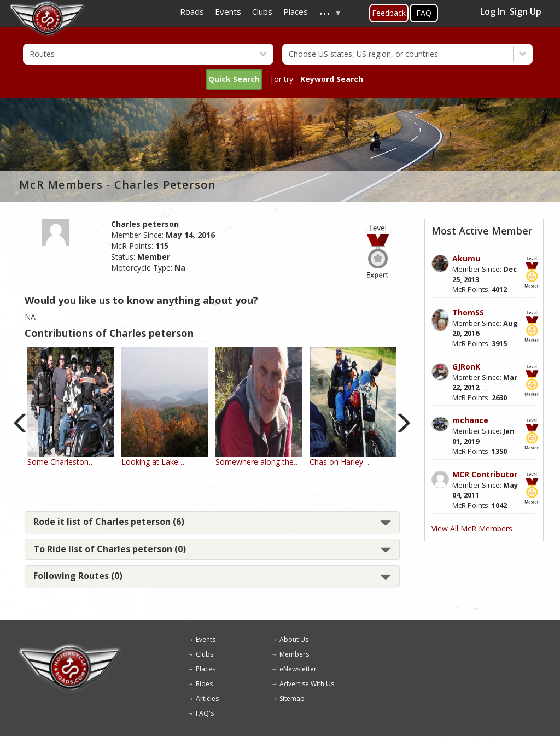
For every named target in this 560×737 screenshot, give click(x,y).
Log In (493, 11)
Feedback (389, 13)
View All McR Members (472, 528)
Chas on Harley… (339, 462)
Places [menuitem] (296, 11)
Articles (207, 698)
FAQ (424, 13)
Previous (21, 423)
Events (206, 639)
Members (294, 654)
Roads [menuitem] (192, 11)
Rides (204, 684)
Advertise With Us (307, 684)
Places (206, 669)
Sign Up (526, 11)
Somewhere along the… (258, 462)
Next (404, 423)
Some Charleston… (61, 462)
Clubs (205, 654)
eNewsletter (298, 669)
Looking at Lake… (153, 462)
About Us (294, 639)
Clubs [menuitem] (262, 11)
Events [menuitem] (228, 11)
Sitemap (292, 698)
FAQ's (205, 713)
